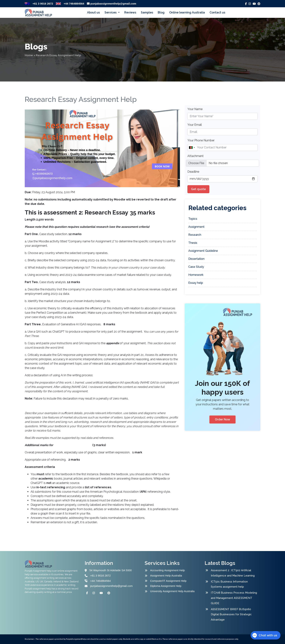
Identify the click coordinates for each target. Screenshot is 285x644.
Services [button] (111, 12)
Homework (196, 275)
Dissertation (196, 259)
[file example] (222, 163)
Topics (193, 219)
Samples (147, 12)
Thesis (193, 243)
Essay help (196, 283)
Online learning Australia (187, 12)
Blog (161, 12)
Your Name (195, 109)
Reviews (130, 12)
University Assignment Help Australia (172, 591)
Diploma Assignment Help (166, 586)
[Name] (222, 148)
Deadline (193, 172)
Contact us (217, 12)
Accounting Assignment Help (167, 570)
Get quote (198, 189)
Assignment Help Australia (166, 576)
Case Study (196, 267)
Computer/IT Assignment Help (168, 581)
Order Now (222, 419)
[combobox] (192, 148)
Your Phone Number (201, 140)
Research (195, 235)
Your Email (195, 125)
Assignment (196, 227)
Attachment (195, 156)
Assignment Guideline (203, 251)
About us (93, 12)
